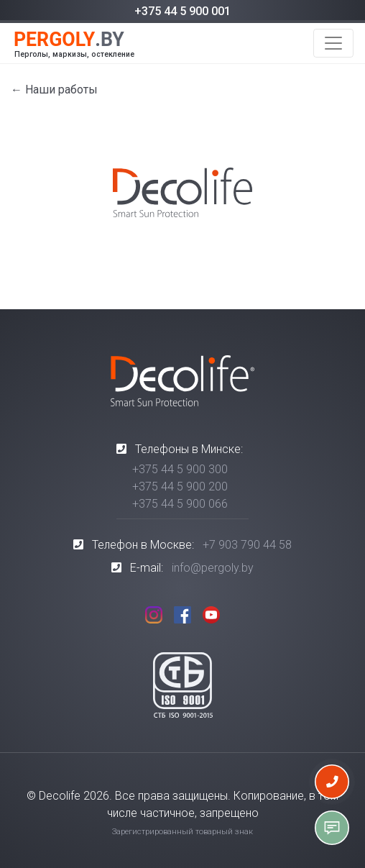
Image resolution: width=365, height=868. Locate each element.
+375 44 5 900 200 (180, 486)
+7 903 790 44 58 (247, 545)
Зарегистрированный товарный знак (182, 832)
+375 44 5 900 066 (180, 504)
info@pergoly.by (213, 568)
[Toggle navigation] (333, 43)
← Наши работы (54, 90)
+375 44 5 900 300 (180, 469)
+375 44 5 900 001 (182, 11)
